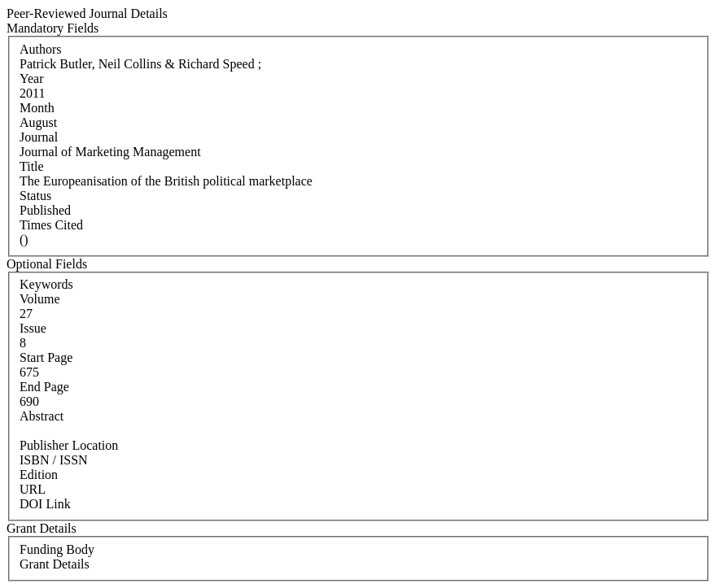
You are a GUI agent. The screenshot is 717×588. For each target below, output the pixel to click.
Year (31, 78)
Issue (33, 328)
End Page (44, 387)
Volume (39, 299)
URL (33, 489)
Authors (41, 49)
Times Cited (51, 225)
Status (35, 196)
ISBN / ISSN (54, 460)
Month (37, 108)
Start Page (46, 357)
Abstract (42, 416)
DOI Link (45, 504)
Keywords (46, 284)
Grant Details (55, 564)
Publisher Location (69, 445)
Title (32, 166)
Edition (39, 475)
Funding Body (57, 549)
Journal (39, 137)
